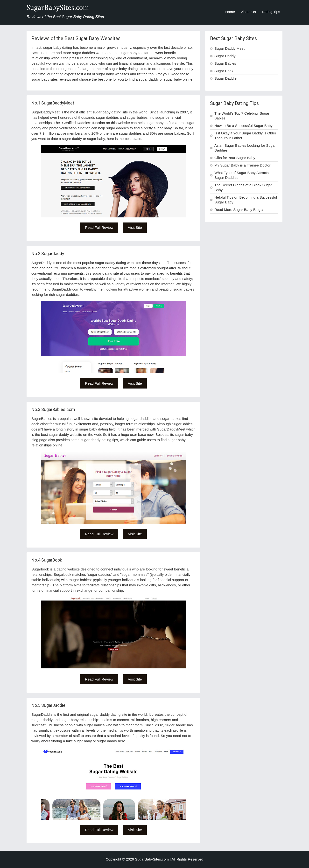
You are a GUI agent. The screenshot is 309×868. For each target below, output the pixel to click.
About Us (248, 12)
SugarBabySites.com (152, 859)
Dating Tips (271, 12)
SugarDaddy (53, 253)
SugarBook (52, 560)
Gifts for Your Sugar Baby (235, 158)
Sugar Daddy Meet (229, 48)
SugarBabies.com (58, 409)
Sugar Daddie (225, 78)
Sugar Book (224, 71)
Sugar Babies (225, 63)
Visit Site (135, 227)
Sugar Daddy (225, 56)
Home (230, 12)
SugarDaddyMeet (58, 103)
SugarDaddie (53, 705)
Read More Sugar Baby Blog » (239, 210)
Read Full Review (99, 227)
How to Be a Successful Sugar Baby (243, 126)
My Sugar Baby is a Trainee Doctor (242, 165)
